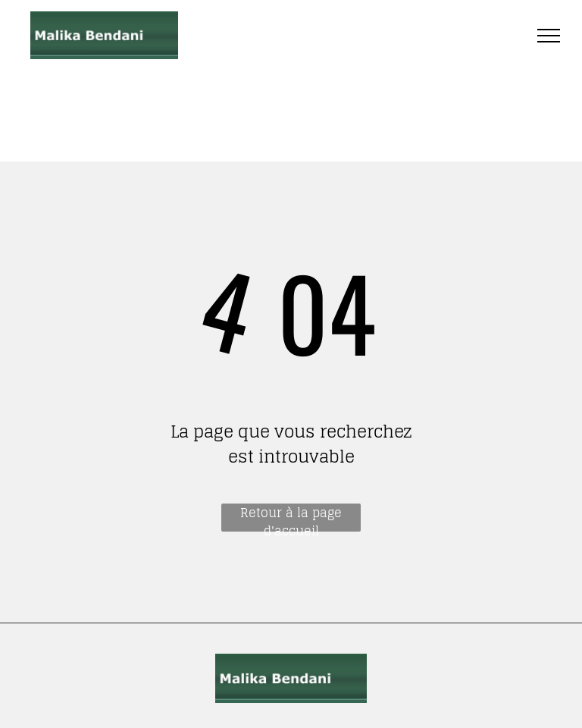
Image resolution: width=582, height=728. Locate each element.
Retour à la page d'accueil (291, 518)
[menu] (549, 36)
